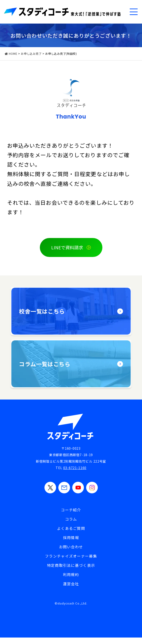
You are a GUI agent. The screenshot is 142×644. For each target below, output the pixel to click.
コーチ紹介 (71, 510)
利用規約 (71, 575)
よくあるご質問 (71, 528)
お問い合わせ (71, 547)
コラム (71, 519)
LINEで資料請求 (67, 248)
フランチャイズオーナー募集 (71, 556)
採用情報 (71, 538)
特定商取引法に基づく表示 (71, 565)
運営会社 (71, 584)
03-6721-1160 (75, 468)
